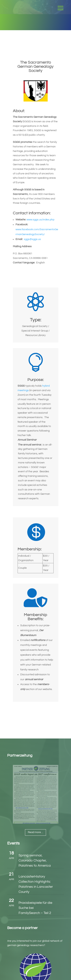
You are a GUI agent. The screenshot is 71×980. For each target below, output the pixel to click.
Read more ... (35, 832)
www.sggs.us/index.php (40, 220)
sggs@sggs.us (32, 239)
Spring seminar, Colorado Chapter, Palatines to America (35, 860)
